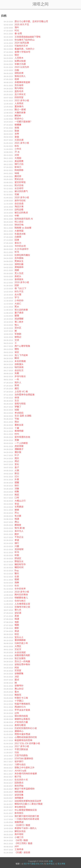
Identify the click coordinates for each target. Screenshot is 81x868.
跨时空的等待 (21, 595)
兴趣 (17, 546)
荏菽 (17, 79)
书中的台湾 (20, 246)
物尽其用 (19, 367)
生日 (17, 401)
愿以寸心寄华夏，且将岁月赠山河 (31, 21)
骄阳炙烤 (19, 73)
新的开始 (19, 786)
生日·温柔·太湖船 (23, 416)
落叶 (17, 28)
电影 (17, 622)
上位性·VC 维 (21, 392)
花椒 (17, 194)
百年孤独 (19, 258)
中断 (17, 216)
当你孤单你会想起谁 (25, 395)
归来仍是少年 (21, 643)
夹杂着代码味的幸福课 (26, 774)
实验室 (18, 671)
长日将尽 (19, 188)
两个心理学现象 (22, 346)
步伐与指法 (20, 376)
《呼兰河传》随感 (23, 843)
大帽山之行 (20, 501)
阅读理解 (19, 319)
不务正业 (19, 537)
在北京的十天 (21, 780)
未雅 (51, 861)
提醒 (17, 483)
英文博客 (61, 864)
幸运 (17, 504)
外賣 (17, 479)
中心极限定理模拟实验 (26, 810)
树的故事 (19, 792)
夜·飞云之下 (20, 288)
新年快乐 (19, 813)
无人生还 (19, 273)
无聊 (17, 440)
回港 (17, 240)
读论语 (18, 613)
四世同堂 (19, 97)
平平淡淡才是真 (22, 710)
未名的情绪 (20, 361)
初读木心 (19, 119)
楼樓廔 (18, 125)
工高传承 (19, 850)
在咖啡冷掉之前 (22, 607)
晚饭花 (18, 695)
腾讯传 (18, 176)
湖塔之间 (40, 4)
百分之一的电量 (22, 661)
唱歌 (17, 625)
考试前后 (19, 413)
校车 (17, 146)
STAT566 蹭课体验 (24, 759)
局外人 (18, 383)
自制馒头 (19, 364)
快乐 (17, 486)
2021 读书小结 (22, 143)
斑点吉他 (19, 185)
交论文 (18, 649)
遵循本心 (19, 731)
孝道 (17, 540)
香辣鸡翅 (19, 431)
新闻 (17, 386)
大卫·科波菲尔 (21, 249)
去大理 (18, 295)
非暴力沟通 (20, 64)
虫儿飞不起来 (21, 355)
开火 (17, 513)
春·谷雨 (18, 34)
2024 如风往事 (22, 43)
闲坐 (17, 668)
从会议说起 (20, 652)
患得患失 (19, 279)
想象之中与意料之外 (25, 768)
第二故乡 (19, 322)
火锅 (17, 470)
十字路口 (19, 701)
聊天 (17, 574)
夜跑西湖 (19, 822)
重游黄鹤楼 (20, 640)
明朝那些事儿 (21, 598)
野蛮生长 (19, 561)
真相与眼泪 (20, 725)
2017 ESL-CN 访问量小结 (27, 743)
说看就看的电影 (22, 655)
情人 (17, 325)
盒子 (17, 467)
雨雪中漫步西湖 (22, 734)
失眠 (17, 373)
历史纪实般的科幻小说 (26, 728)
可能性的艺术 (21, 46)
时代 (17, 434)
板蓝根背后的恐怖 (23, 740)
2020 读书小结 (22, 197)
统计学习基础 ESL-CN (33, 864)
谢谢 (17, 510)
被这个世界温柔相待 (25, 789)
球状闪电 (19, 225)
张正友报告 (20, 658)
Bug (17, 570)
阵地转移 (19, 170)
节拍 (17, 419)
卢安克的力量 (21, 722)
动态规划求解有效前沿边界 (28, 801)
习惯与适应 (20, 765)
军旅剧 (18, 334)
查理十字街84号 (22, 52)
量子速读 (19, 313)
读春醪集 (19, 674)
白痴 (17, 70)
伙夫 (17, 586)
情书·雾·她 (20, 528)
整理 (17, 316)
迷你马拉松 (20, 201)
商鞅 (17, 583)
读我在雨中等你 (22, 665)
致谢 (17, 131)
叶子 (17, 455)
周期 (17, 270)
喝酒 (17, 519)
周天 (17, 458)
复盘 (17, 137)
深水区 (18, 328)
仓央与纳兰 (20, 601)
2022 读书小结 (22, 101)
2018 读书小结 (22, 592)
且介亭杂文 (20, 94)
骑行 (17, 543)
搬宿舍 (18, 525)
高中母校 (19, 834)
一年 (17, 379)
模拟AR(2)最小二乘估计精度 (29, 804)
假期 (17, 580)
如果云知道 (20, 61)
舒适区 (18, 558)
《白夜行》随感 (22, 825)
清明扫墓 (19, 264)
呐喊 (17, 173)
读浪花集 (19, 795)
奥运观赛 (19, 161)
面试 (17, 680)
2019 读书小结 (22, 282)
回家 (17, 285)
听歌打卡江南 (21, 698)
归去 (17, 752)
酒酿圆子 (19, 449)
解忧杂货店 (20, 831)
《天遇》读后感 (22, 852)
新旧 (17, 474)
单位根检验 (20, 807)
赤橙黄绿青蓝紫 (22, 82)
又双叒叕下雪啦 (28, 37)
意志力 (18, 243)
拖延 (17, 495)
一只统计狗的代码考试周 (27, 819)
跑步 (17, 534)
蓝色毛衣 (19, 91)
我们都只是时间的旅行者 (27, 816)
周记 (17, 461)
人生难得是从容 (22, 604)
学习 (17, 298)
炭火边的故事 (21, 310)
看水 (17, 692)
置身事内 (19, 107)
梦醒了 (18, 407)
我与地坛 (19, 88)
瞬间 (17, 358)
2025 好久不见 (22, 25)
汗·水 (17, 152)
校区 (17, 634)
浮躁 (17, 489)
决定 (17, 677)
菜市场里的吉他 (22, 437)
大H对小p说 (20, 771)
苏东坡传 (19, 85)
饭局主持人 (20, 76)
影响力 (18, 167)
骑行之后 (19, 164)
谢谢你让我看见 (22, 719)
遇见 (17, 389)
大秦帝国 (19, 231)
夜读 (17, 631)
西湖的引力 (20, 707)
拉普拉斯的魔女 (22, 255)
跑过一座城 (20, 110)
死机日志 (19, 179)
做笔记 (18, 337)
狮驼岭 (18, 116)
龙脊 (17, 134)
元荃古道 (19, 140)
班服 (17, 410)
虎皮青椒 (19, 446)
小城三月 (19, 837)
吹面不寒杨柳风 (22, 704)
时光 (17, 31)
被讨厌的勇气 (21, 192)
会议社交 (19, 370)
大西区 (18, 646)
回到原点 (19, 783)
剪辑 (17, 128)
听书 (17, 252)
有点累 (18, 516)
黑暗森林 (19, 267)
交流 (17, 340)
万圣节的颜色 (21, 756)
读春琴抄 (19, 686)
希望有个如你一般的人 (26, 828)
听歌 (17, 555)
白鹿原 (18, 237)
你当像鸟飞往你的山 (25, 40)
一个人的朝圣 (21, 443)
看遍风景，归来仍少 (25, 49)
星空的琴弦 (20, 182)
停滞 (17, 398)
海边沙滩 (19, 207)
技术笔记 (50, 864)
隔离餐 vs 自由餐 (23, 228)
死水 (17, 307)
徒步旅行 (19, 761)
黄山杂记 (19, 689)
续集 (17, 492)
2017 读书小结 (22, 746)
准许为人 (19, 531)
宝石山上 (19, 637)
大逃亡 (18, 304)
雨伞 (17, 422)
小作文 (18, 149)
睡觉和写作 (20, 564)
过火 (17, 477)
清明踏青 (19, 798)
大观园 (18, 158)
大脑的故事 (20, 113)
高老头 (18, 276)
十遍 (17, 428)
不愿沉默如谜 (21, 749)
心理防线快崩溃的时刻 (26, 737)
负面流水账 (20, 234)
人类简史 (19, 104)
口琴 (17, 498)
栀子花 (18, 777)
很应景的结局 (21, 716)
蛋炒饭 (18, 452)
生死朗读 (19, 507)
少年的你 (19, 301)
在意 (17, 577)
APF (17, 847)
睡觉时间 (19, 567)
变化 (17, 464)
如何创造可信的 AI (24, 219)
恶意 (17, 616)
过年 (17, 713)
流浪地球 (19, 549)
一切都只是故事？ (23, 122)
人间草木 (19, 58)
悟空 (17, 55)
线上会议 (19, 222)
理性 (17, 349)
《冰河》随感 (21, 840)
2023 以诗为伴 (22, 67)
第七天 (18, 610)
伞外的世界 (20, 589)
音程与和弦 (20, 404)
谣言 (17, 352)
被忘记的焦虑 (21, 213)
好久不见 (19, 292)
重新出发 (19, 425)
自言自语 (19, 204)
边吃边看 (19, 210)
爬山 (17, 522)
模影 (17, 628)
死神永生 (19, 261)
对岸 (17, 155)
